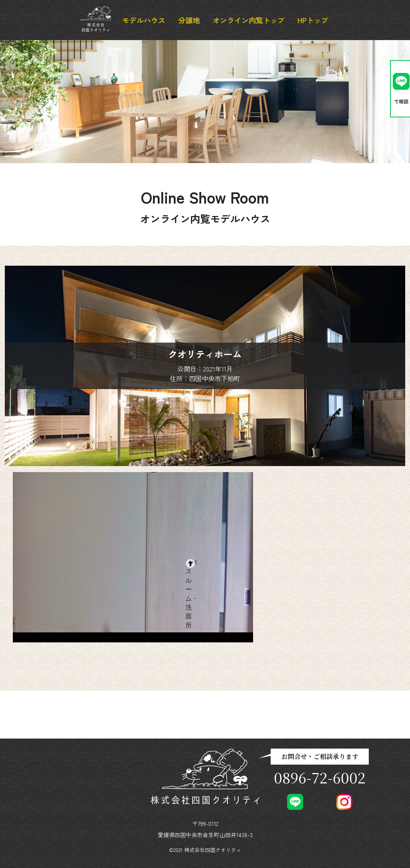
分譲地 (189, 20)
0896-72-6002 (320, 777)
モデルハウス (144, 20)
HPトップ (313, 20)
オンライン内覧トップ (249, 20)
